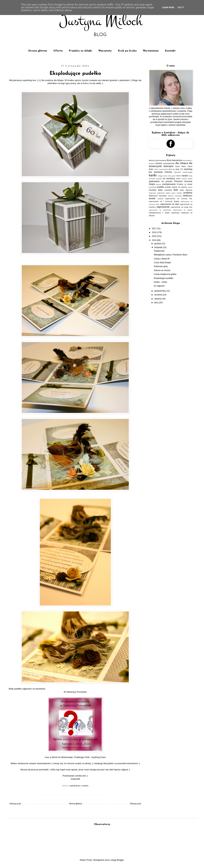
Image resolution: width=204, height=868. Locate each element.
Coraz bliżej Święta (162, 263)
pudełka (160, 187)
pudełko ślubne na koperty (176, 187)
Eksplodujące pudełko (164, 278)
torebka (179, 193)
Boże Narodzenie (175, 160)
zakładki (160, 199)
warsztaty (163, 196)
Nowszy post (15, 804)
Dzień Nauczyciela (161, 169)
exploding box (75, 786)
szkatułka (168, 190)
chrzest (159, 163)
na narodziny (169, 179)
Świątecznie (159, 251)
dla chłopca (182, 163)
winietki (152, 199)
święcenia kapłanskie (157, 193)
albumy (152, 160)
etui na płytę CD (176, 169)
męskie (185, 176)
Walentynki (153, 196)
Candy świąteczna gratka (165, 274)
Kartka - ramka (160, 282)
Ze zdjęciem (159, 286)
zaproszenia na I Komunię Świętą (164, 201)
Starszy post (135, 804)
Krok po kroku (127, 51)
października (160, 291)
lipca (157, 303)
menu (178, 176)
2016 (155, 232)
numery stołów (187, 179)
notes (178, 179)
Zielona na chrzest (162, 270)
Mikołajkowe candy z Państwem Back (170, 255)
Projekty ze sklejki (80, 51)
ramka (190, 187)
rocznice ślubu (156, 190)
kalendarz (177, 172)
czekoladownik (169, 163)
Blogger (120, 860)
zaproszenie (163, 207)
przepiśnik (152, 187)
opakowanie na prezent (161, 181)
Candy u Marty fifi (162, 259)
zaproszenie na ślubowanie (160, 210)
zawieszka (175, 213)
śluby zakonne (186, 190)
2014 (155, 240)
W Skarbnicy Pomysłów (75, 692)
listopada (159, 247)
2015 (155, 236)
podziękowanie (169, 184)
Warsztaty (105, 51)
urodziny (85, 786)
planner (159, 184)
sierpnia (158, 299)
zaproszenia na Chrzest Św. (179, 199)
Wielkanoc (188, 196)
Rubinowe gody (161, 266)
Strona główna (38, 51)
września (159, 295)
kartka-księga (188, 172)
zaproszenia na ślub (169, 204)
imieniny (168, 172)
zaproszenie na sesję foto (181, 207)
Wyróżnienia (151, 51)
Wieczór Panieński (175, 196)
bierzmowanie (161, 160)
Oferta (58, 51)
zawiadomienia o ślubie (159, 213)
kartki (153, 175)
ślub (176, 190)
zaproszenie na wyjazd (183, 210)
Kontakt (170, 51)
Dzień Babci (181, 166)
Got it (181, 8)
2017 (155, 229)
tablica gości (171, 193)
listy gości (172, 176)
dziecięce (169, 166)
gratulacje (158, 172)
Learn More (168, 8)
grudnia (158, 244)
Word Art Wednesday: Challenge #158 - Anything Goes (79, 757)
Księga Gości (163, 176)
